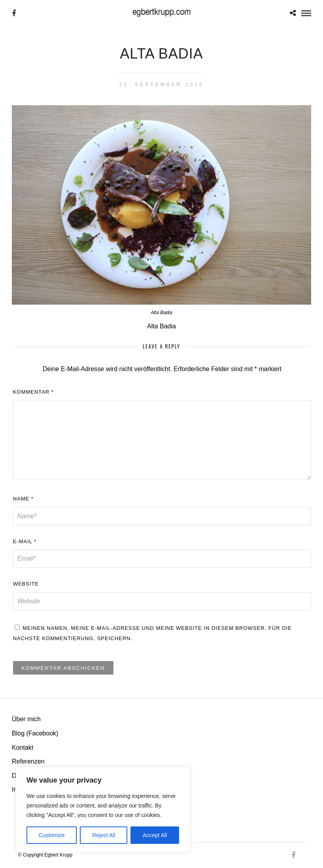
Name (23, 499)
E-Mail (25, 541)
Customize (52, 835)
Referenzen (28, 761)
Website (26, 584)
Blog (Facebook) (35, 733)
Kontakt (23, 748)
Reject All (104, 835)
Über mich (26, 719)
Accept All (155, 835)
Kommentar (33, 392)
